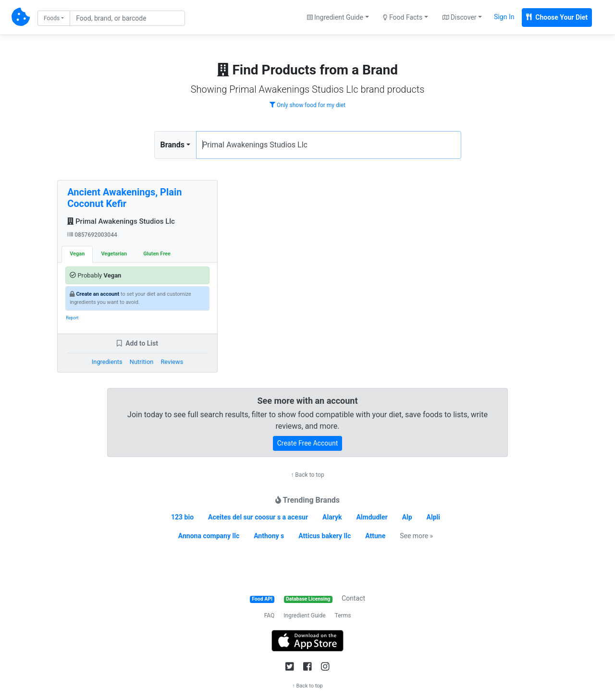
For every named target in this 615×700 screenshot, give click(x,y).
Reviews (172, 362)
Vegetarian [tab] (114, 254)
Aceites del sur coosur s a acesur (258, 517)
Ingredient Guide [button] (335, 17)
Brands (173, 145)
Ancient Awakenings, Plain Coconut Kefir (124, 198)
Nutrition (141, 362)
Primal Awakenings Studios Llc (121, 221)
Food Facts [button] (403, 17)
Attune (375, 536)
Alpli (433, 517)
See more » (416, 536)
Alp (407, 517)
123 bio (182, 517)
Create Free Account (308, 443)
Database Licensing (308, 599)
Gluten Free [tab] (157, 254)
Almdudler (372, 517)
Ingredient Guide (304, 616)
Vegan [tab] (77, 254)
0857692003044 (92, 235)
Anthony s (269, 536)
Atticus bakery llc (325, 536)
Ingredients (107, 362)
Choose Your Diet (557, 17)
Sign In (504, 17)
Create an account (98, 294)
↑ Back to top (307, 475)
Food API (262, 599)
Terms (343, 616)
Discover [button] (460, 17)
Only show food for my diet (307, 105)
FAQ (270, 616)
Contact (353, 598)
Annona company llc (209, 536)
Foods (52, 18)
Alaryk (332, 517)
